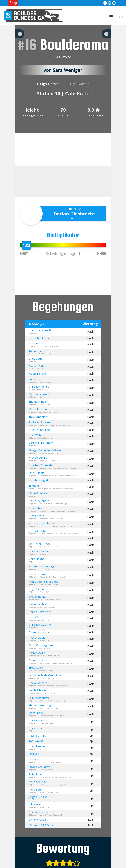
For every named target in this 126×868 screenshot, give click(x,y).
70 (63, 114)
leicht (32, 114)
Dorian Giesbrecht (74, 218)
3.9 (94, 114)
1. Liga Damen (78, 88)
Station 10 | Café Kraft (63, 98)
